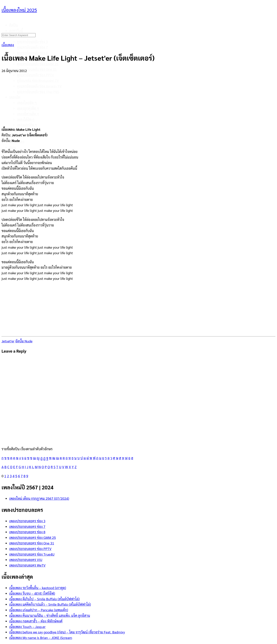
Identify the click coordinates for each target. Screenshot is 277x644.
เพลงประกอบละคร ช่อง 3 (27, 521)
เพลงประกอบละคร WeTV (27, 565)
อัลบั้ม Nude (24, 341)
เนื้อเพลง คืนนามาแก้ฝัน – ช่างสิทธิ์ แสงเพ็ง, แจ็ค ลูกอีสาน (50, 615)
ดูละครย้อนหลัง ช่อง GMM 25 (38, 64)
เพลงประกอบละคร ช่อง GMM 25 (33, 537)
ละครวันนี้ (16, 31)
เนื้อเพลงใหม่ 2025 (19, 10)
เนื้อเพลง (8, 45)
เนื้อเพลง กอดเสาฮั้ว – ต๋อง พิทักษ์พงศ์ (36, 621)
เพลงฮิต (15, 97)
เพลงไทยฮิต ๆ (27, 103)
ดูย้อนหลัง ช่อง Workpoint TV (38, 80)
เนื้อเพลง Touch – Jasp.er (27, 627)
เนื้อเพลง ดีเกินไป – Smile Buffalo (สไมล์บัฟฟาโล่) (44, 599)
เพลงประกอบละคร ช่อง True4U (32, 554)
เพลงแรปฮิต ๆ (27, 125)
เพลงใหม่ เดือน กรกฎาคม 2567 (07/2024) (39, 498)
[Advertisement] (138, 98)
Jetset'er (8, 341)
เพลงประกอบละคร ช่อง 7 (27, 526)
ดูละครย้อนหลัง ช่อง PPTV (35, 75)
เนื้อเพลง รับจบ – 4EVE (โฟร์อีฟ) (32, 593)
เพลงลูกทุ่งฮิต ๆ (28, 108)
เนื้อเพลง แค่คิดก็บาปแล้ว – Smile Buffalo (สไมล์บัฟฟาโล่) (50, 604)
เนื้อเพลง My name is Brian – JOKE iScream (41, 638)
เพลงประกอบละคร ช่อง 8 (27, 532)
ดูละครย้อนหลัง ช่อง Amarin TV (39, 86)
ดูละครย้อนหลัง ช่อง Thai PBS (38, 92)
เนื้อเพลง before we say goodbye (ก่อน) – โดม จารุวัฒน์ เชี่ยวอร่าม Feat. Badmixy (67, 632)
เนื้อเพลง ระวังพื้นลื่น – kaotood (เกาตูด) (38, 588)
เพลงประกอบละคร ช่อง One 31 (32, 543)
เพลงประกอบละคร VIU (26, 560)
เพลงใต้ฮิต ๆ (26, 119)
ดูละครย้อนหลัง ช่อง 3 (32, 42)
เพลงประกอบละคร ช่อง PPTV (30, 549)
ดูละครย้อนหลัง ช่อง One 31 (37, 69)
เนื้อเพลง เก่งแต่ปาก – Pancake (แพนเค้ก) (39, 610)
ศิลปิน (14, 25)
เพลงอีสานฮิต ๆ (28, 114)
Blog (13, 147)
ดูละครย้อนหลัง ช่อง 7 (32, 47)
